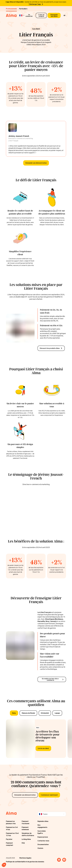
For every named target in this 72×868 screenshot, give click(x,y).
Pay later (9, 839)
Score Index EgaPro (42, 832)
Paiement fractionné (25, 822)
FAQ (23, 843)
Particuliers (23, 9)
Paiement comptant (10, 844)
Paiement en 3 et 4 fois (12, 828)
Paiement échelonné (25, 828)
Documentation (43, 844)
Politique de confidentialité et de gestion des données (25, 862)
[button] (4, 865)
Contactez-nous (43, 841)
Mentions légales (25, 858)
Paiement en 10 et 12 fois (12, 834)
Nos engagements (42, 826)
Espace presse (43, 837)
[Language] (22, 15)
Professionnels (11, 9)
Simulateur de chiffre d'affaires (28, 834)
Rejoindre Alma (43, 821)
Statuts (40, 848)
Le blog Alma (26, 839)
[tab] (14, 713)
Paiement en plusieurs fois (11, 822)
